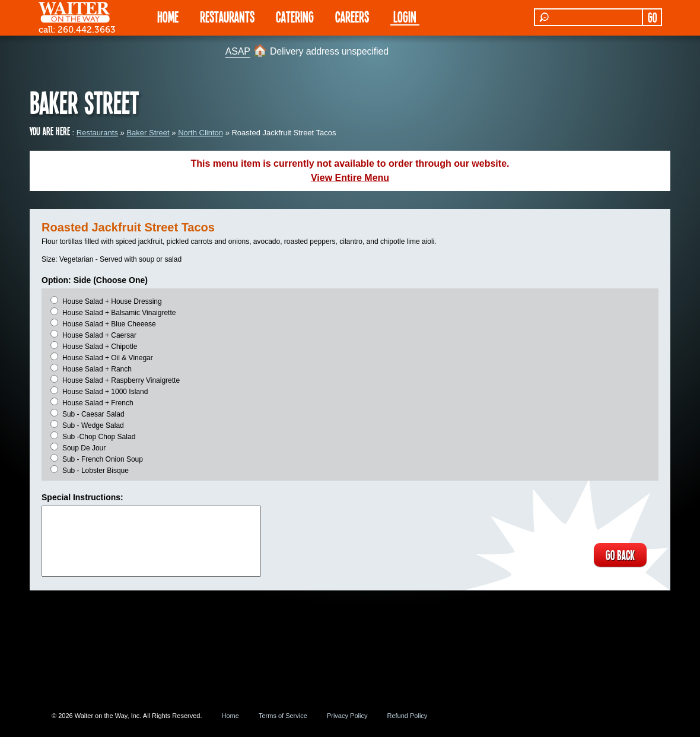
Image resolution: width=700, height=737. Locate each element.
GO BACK (620, 555)
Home (230, 716)
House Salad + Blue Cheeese (109, 324)
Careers (352, 16)
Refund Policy (407, 716)
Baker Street (148, 133)
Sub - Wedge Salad (93, 425)
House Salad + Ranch (97, 369)
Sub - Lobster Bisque (96, 471)
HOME (168, 16)
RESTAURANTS (227, 16)
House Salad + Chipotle (100, 347)
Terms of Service (283, 716)
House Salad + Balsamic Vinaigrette (119, 313)
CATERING (295, 16)
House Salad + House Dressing (112, 301)
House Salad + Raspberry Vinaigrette (121, 380)
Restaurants (97, 133)
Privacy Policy (347, 716)
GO (652, 17)
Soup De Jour (84, 448)
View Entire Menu (350, 178)
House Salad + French (98, 403)
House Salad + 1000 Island (105, 392)
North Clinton (201, 133)
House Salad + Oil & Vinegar (108, 358)
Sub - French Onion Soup (103, 459)
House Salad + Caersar (99, 335)
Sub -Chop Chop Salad (99, 437)
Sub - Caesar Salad (93, 414)
